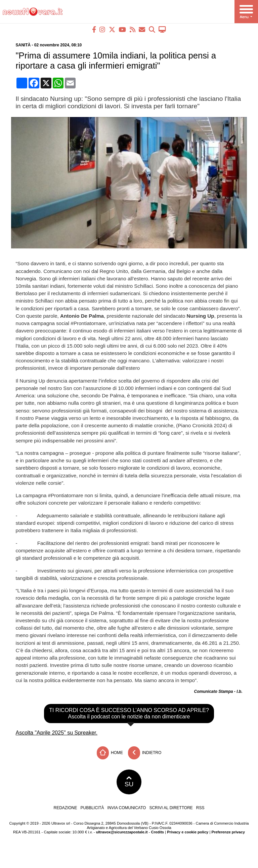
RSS (200, 808)
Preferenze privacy (228, 832)
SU (129, 782)
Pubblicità (92, 808)
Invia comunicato (127, 808)
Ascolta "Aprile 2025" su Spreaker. (57, 733)
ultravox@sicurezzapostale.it (122, 832)
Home (110, 753)
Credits (158, 832)
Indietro (145, 753)
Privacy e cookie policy (188, 832)
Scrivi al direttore (171, 808)
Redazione (65, 808)
